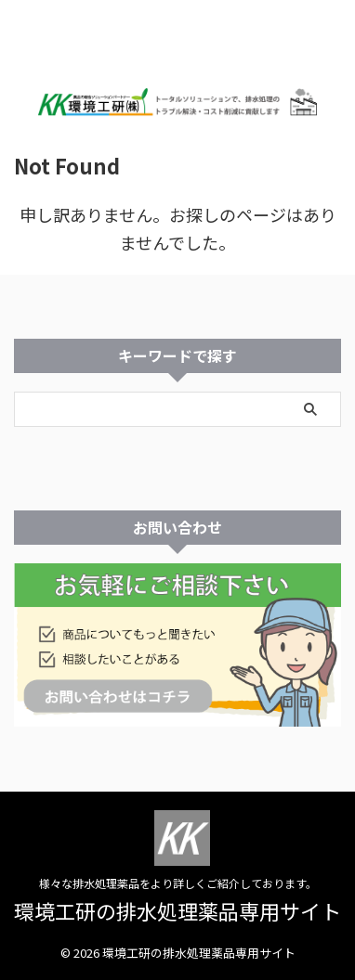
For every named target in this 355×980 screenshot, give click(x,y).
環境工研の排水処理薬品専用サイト (177, 910)
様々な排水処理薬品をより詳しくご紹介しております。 (178, 883)
